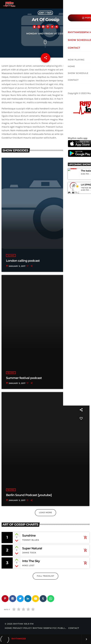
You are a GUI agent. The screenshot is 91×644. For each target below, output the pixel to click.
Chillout (45, 13)
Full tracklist (45, 576)
